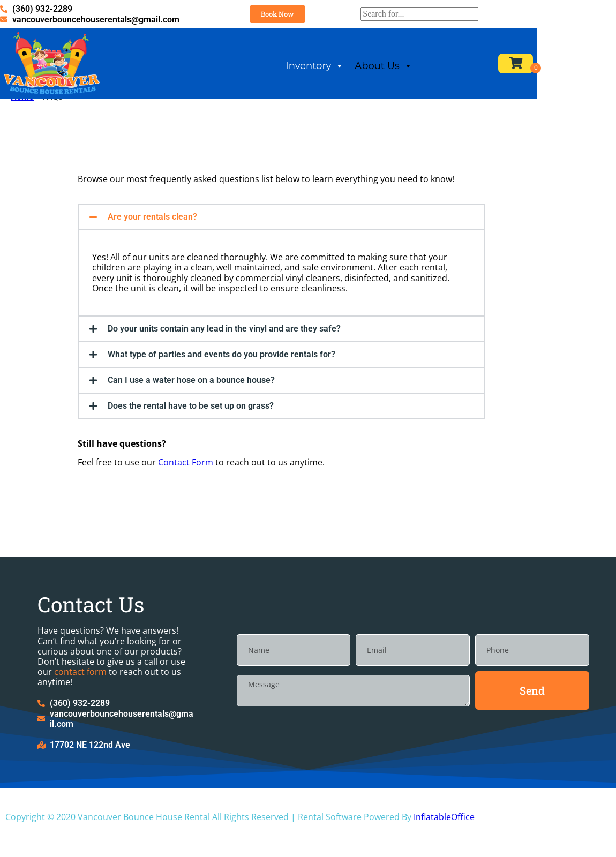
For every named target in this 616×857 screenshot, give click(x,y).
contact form (80, 698)
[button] (281, 243)
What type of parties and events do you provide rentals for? (221, 381)
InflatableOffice (444, 843)
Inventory (366, 70)
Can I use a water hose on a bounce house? (191, 406)
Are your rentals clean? (152, 243)
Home (22, 123)
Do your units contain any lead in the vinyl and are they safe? (224, 355)
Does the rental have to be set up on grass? (191, 432)
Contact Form (186, 488)
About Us (434, 70)
